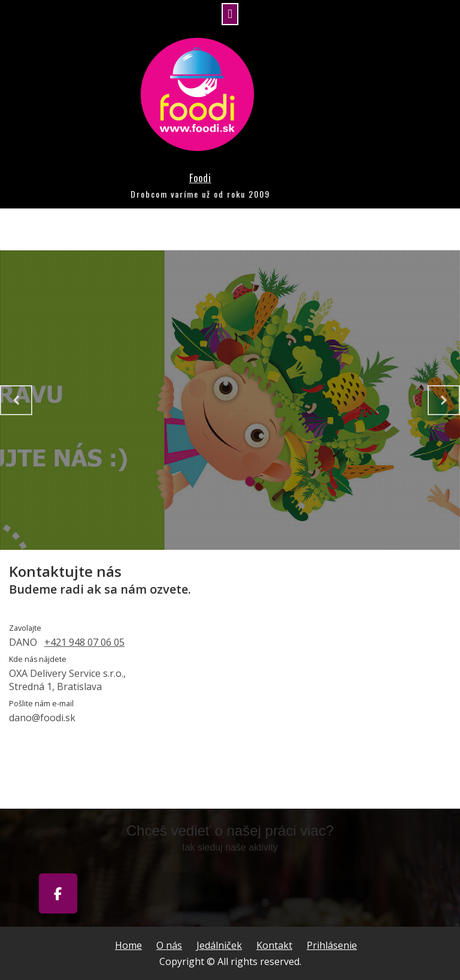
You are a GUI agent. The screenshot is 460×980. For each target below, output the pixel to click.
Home (128, 945)
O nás (169, 945)
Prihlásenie (332, 945)
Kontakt (274, 945)
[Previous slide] (16, 400)
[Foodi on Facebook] (58, 893)
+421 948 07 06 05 (84, 642)
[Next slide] (444, 400)
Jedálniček (219, 945)
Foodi (200, 178)
